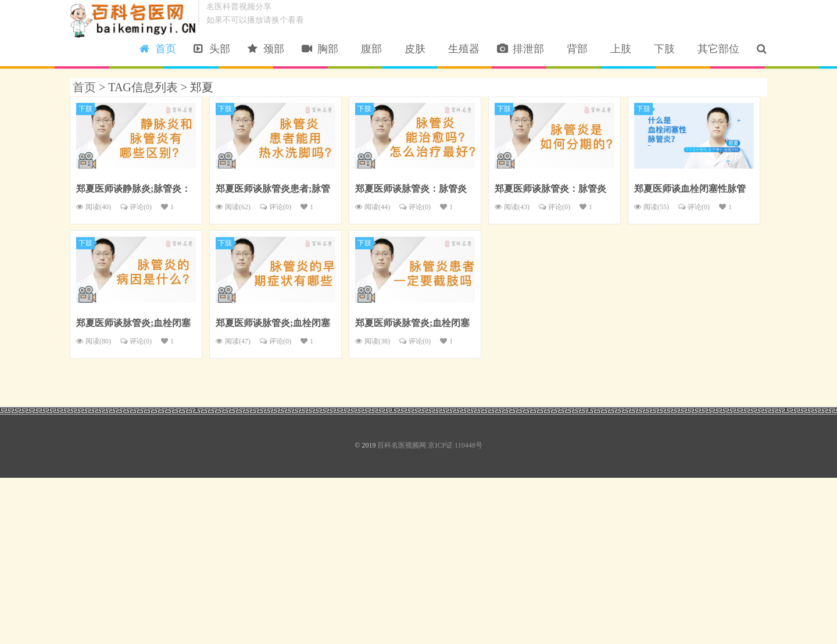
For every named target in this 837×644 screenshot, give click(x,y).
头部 (212, 49)
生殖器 (461, 49)
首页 (158, 49)
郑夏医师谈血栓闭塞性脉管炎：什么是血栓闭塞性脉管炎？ (690, 190)
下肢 (662, 49)
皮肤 (412, 49)
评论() (136, 207)
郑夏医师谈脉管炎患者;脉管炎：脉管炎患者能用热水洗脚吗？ (273, 190)
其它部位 (716, 49)
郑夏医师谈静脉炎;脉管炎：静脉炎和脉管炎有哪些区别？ (133, 190)
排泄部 (521, 49)
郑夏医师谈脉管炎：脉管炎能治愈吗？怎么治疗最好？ (411, 190)
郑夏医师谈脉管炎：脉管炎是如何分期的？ (550, 190)
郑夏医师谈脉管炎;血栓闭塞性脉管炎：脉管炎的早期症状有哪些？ (273, 324)
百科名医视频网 (134, 20)
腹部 (369, 49)
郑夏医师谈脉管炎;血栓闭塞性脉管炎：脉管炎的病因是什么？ (133, 324)
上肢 (618, 49)
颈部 (266, 49)
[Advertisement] (349, 559)
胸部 (320, 49)
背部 (575, 49)
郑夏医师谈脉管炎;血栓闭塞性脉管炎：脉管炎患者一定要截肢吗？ (412, 324)
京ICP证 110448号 (455, 445)
